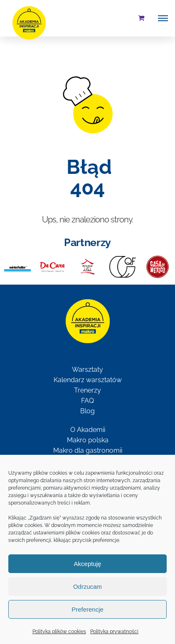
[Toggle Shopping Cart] (141, 18)
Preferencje (87, 609)
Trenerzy (87, 390)
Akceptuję (88, 564)
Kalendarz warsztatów (88, 380)
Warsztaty (87, 370)
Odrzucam (87, 587)
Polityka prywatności (114, 632)
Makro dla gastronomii (88, 450)
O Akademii (88, 430)
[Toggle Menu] (163, 18)
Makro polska (88, 440)
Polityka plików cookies (59, 632)
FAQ (87, 401)
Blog (87, 411)
